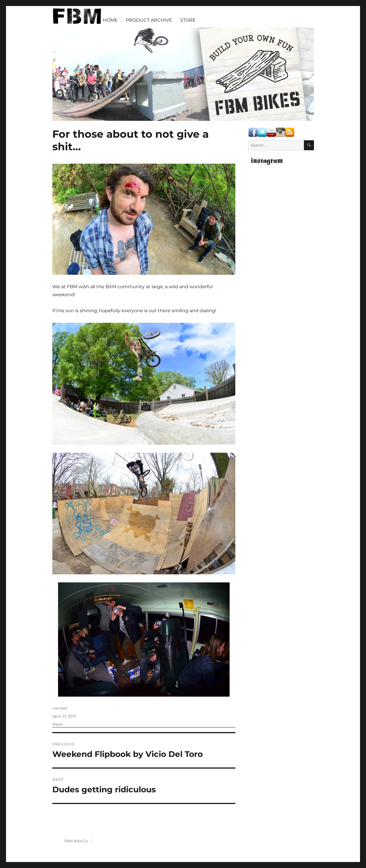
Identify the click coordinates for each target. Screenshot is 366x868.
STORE (188, 20)
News (57, 724)
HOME (110, 20)
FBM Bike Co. (76, 841)
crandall (60, 708)
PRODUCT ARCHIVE (149, 20)
